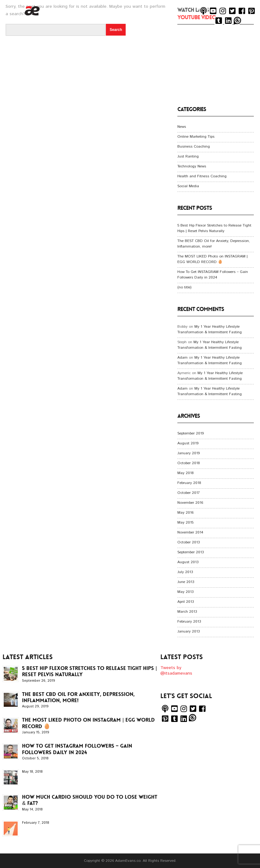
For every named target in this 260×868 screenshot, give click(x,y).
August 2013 (188, 562)
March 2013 (187, 612)
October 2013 (188, 542)
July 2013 (185, 572)
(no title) (184, 287)
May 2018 (186, 473)
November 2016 (190, 503)
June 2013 (186, 582)
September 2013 (191, 552)
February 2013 (189, 622)
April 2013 (186, 602)
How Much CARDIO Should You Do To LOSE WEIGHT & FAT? (90, 800)
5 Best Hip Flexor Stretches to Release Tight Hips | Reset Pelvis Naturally (214, 228)
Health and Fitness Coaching (202, 176)
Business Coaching (194, 147)
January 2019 (188, 453)
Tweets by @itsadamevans (176, 671)
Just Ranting (188, 156)
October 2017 (188, 493)
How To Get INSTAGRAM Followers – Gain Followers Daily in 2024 (213, 275)
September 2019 (191, 433)
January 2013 (188, 631)
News (182, 127)
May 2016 (185, 513)
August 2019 (188, 443)
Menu (253, 30)
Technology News (192, 166)
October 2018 (189, 463)
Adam (182, 358)
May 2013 (185, 592)
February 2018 (189, 483)
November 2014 (190, 532)
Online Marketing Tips (196, 137)
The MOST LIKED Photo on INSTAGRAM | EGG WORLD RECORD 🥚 (212, 259)
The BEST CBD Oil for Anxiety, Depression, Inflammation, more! (78, 697)
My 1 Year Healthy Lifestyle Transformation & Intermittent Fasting (210, 329)
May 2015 (185, 523)
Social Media (188, 186)
